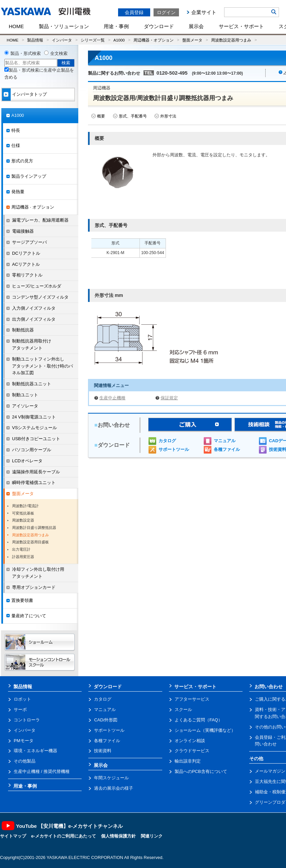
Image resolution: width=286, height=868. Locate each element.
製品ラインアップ (29, 176)
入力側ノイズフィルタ (34, 308)
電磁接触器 (23, 231)
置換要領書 (22, 600)
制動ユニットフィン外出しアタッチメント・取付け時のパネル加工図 (42, 366)
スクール (183, 709)
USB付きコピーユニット (36, 439)
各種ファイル (227, 449)
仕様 (16, 145)
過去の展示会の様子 (114, 788)
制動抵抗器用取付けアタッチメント (32, 344)
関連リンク (152, 836)
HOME (16, 26)
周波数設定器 (23, 520)
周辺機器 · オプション (33, 207)
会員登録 (134, 12)
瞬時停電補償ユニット (34, 483)
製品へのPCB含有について (201, 771)
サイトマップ (13, 836)
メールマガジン (270, 771)
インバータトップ (29, 94)
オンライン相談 (190, 741)
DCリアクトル (26, 253)
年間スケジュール (111, 778)
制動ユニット (25, 395)
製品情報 (35, 40)
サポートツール (174, 449)
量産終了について (29, 616)
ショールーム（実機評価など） (205, 730)
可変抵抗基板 (23, 513)
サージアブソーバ (29, 242)
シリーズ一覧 (93, 40)
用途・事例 (116, 26)
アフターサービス (192, 699)
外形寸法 (168, 116)
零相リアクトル (27, 275)
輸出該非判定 (188, 761)
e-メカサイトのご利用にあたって (64, 836)
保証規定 (169, 398)
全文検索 (59, 53)
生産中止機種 (112, 398)
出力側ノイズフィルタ (34, 319)
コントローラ (27, 720)
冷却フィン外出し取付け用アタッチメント (38, 573)
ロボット (22, 699)
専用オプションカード (34, 587)
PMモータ (24, 741)
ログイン (166, 12)
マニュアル (225, 441)
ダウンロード (159, 26)
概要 (101, 116)
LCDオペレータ (27, 461)
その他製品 (25, 761)
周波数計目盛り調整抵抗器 (34, 528)
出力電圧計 (21, 549)
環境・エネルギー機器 (35, 751)
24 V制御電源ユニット (34, 417)
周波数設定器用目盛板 (30, 542)
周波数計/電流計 (25, 506)
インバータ (62, 40)
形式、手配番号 (133, 116)
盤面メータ (192, 40)
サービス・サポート (241, 26)
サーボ (20, 709)
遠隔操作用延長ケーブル (36, 472)
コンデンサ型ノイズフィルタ (40, 297)
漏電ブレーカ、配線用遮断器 (40, 220)
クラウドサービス (192, 751)
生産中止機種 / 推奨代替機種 (42, 771)
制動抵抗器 (23, 330)
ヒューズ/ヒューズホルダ (37, 286)
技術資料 (103, 751)
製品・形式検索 (26, 53)
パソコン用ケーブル (32, 450)
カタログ (167, 441)
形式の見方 (22, 161)
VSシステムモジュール (34, 428)
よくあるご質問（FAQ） (199, 720)
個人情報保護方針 (118, 836)
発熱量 (18, 192)
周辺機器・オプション (154, 40)
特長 (16, 130)
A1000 (119, 40)
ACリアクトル (26, 264)
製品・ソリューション (64, 26)
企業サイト (204, 12)
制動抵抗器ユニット (32, 384)
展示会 (196, 26)
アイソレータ (25, 406)
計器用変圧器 (23, 557)
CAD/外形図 (106, 720)
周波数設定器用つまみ (231, 40)
